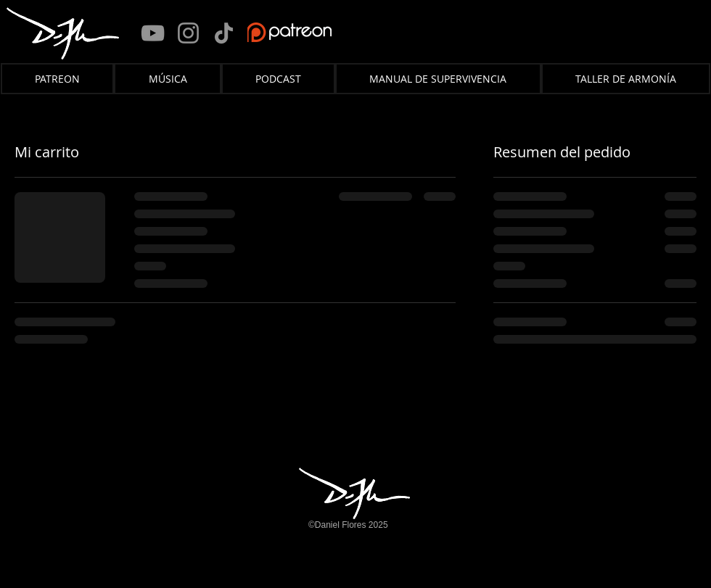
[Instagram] (188, 33)
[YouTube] (153, 33)
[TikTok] (224, 33)
